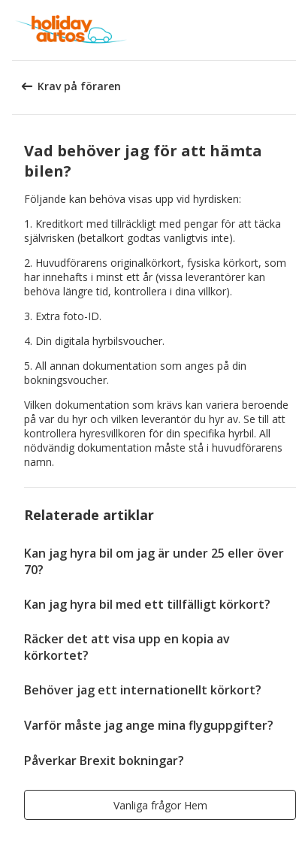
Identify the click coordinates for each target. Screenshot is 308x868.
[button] (291, 30)
